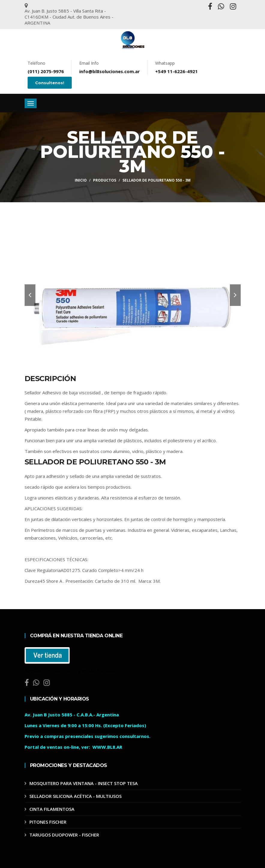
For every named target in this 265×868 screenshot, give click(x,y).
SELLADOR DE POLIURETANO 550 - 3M (157, 180)
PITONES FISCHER (48, 822)
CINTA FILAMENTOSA (52, 809)
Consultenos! (50, 83)
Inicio (81, 180)
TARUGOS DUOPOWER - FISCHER (64, 835)
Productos (105, 180)
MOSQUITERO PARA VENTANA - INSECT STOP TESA (84, 783)
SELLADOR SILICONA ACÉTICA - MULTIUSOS (75, 796)
